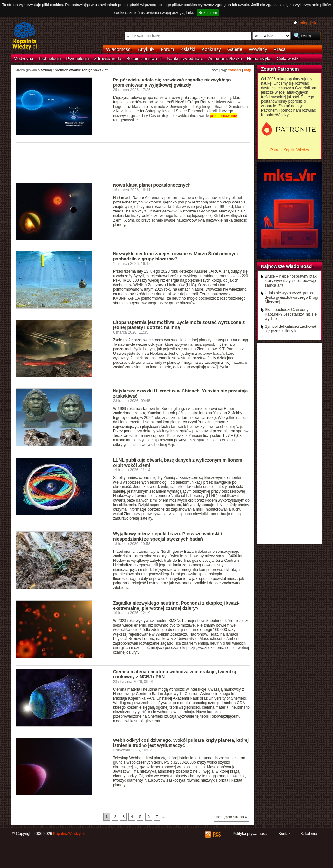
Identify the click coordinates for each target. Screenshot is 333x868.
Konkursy (211, 49)
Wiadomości (119, 49)
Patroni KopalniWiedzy (290, 150)
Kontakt (285, 834)
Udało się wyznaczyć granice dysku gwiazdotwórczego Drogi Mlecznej (291, 297)
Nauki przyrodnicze (185, 58)
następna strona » (232, 817)
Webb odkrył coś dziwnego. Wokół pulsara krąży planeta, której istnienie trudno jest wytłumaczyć (181, 743)
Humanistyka (259, 58)
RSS (217, 835)
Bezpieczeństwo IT (144, 58)
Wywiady (258, 49)
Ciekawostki (288, 58)
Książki (188, 49)
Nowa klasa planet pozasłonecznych (152, 185)
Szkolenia (309, 834)
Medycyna (23, 58)
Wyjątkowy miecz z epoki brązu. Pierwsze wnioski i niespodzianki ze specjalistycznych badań (167, 536)
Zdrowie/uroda (108, 58)
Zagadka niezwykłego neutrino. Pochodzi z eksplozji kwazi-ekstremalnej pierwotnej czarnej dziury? (176, 606)
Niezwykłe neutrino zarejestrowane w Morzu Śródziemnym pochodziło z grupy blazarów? (175, 256)
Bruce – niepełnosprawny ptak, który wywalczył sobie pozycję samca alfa (291, 281)
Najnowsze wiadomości (287, 266)
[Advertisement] (133, 160)
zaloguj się (308, 23)
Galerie (235, 49)
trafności (234, 70)
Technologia (50, 58)
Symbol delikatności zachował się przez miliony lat (290, 329)
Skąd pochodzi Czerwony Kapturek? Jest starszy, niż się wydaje (291, 314)
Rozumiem (208, 13)
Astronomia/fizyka (225, 58)
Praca (280, 49)
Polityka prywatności (250, 834)
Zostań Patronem (280, 69)
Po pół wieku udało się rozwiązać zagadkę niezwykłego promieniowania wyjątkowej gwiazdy (172, 82)
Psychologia (78, 58)
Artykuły (146, 49)
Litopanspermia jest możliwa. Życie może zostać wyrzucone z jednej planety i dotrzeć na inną (179, 325)
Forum (168, 49)
